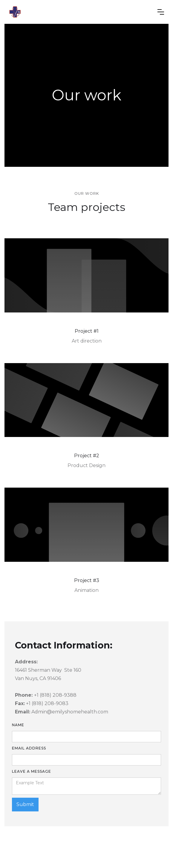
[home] (15, 12)
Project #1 (87, 331)
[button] (161, 12)
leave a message (32, 771)
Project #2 (87, 456)
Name (18, 725)
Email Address (29, 748)
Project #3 (87, 580)
